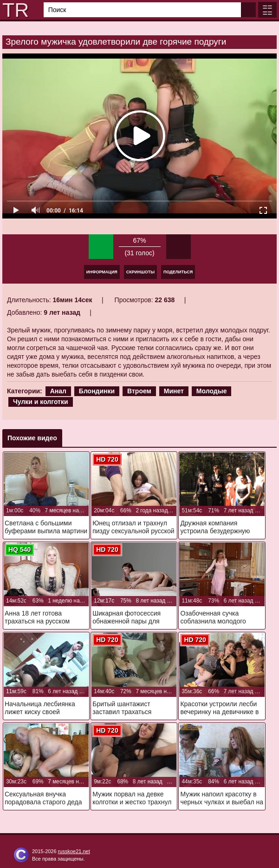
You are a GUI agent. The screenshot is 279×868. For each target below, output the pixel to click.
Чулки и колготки (41, 402)
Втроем (139, 391)
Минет (174, 391)
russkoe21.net (74, 851)
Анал (58, 391)
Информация (102, 272)
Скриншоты (140, 272)
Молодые (212, 391)
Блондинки (97, 391)
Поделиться (178, 272)
